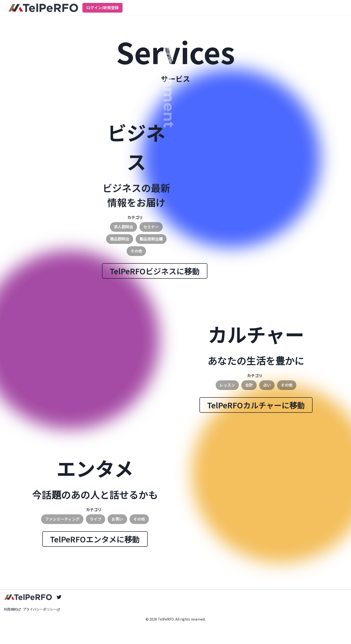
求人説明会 (124, 227)
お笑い (117, 519)
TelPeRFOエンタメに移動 (95, 539)
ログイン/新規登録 (102, 7)
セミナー (151, 227)
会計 (249, 385)
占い (267, 385)
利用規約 (12, 609)
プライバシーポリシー (41, 609)
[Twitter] (59, 597)
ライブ (95, 519)
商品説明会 (120, 239)
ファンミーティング (62, 519)
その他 (136, 251)
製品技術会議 (151, 239)
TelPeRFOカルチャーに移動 (256, 405)
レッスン (227, 385)
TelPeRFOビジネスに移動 (155, 271)
